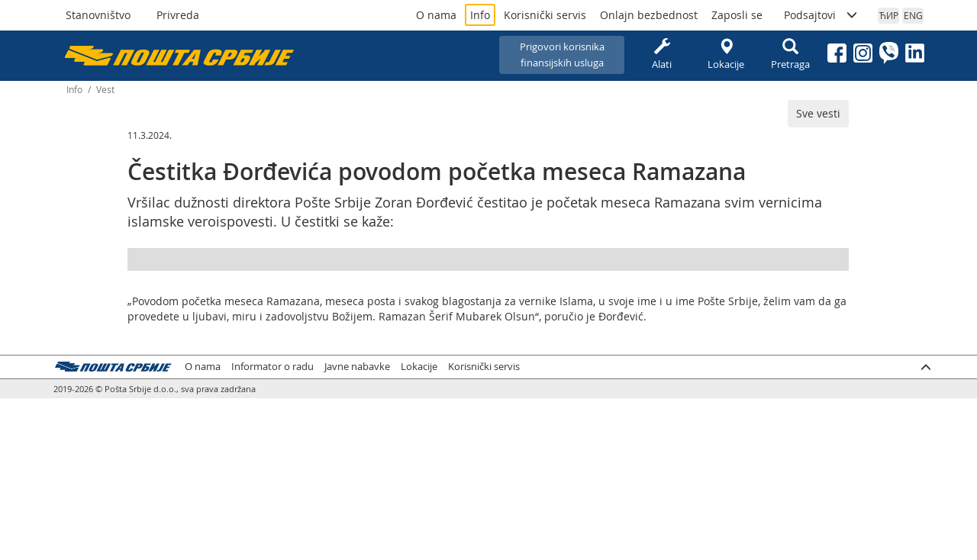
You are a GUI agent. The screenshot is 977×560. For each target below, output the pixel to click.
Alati (662, 55)
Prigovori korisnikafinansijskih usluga (562, 55)
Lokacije (726, 55)
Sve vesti (818, 113)
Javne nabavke (357, 367)
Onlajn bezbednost (649, 15)
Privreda (178, 15)
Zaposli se (737, 15)
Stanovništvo (98, 15)
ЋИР (889, 15)
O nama (436, 15)
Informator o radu (272, 367)
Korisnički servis (545, 15)
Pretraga (790, 55)
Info (480, 15)
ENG (913, 15)
